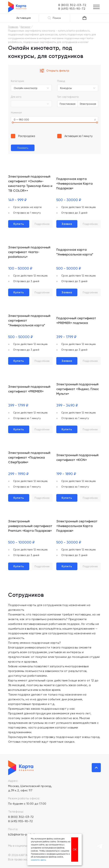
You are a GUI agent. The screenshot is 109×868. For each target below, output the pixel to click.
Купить (19, 224)
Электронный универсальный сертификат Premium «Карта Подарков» (30, 526)
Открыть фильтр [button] (54, 71)
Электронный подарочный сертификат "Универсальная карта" (29, 320)
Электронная (88, 104)
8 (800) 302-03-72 (21, 817)
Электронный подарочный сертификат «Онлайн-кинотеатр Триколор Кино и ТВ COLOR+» (30, 183)
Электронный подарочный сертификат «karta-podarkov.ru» (29, 252)
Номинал (16, 113)
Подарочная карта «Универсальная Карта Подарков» (74, 183)
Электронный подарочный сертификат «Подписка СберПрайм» (29, 457)
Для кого (16, 97)
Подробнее (42, 224)
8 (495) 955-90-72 (21, 821)
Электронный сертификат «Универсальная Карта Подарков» (77, 526)
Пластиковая (67, 104)
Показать (23, 148)
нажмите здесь (38, 860)
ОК (75, 849)
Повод (61, 81)
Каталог (26, 27)
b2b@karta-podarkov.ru (25, 834)
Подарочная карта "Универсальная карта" (75, 252)
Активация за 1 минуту (79, 136)
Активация (24, 18)
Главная (13, 27)
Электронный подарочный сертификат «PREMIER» (29, 389)
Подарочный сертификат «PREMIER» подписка (76, 320)
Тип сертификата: (68, 97)
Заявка (67, 224)
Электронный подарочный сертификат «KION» (77, 457)
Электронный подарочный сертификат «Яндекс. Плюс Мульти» (78, 389)
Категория (17, 81)
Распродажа (27, 136)
